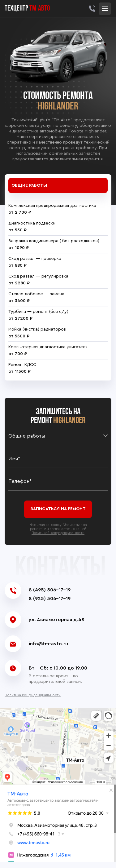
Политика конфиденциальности (33, 695)
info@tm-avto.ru (48, 644)
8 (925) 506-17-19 (50, 599)
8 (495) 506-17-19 (50, 590)
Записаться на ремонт (58, 509)
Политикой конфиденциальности (58, 533)
